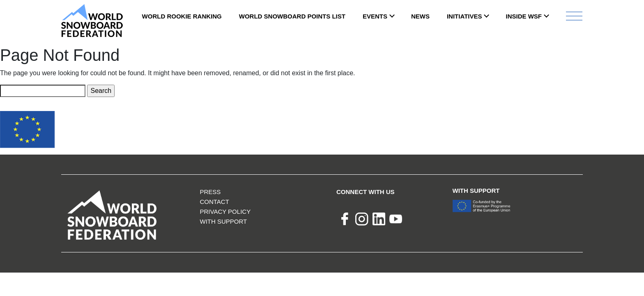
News (420, 16)
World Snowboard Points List (292, 16)
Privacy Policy (225, 212)
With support (223, 221)
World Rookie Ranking (182, 16)
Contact (214, 202)
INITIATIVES (465, 16)
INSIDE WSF (524, 16)
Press (210, 192)
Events (375, 16)
